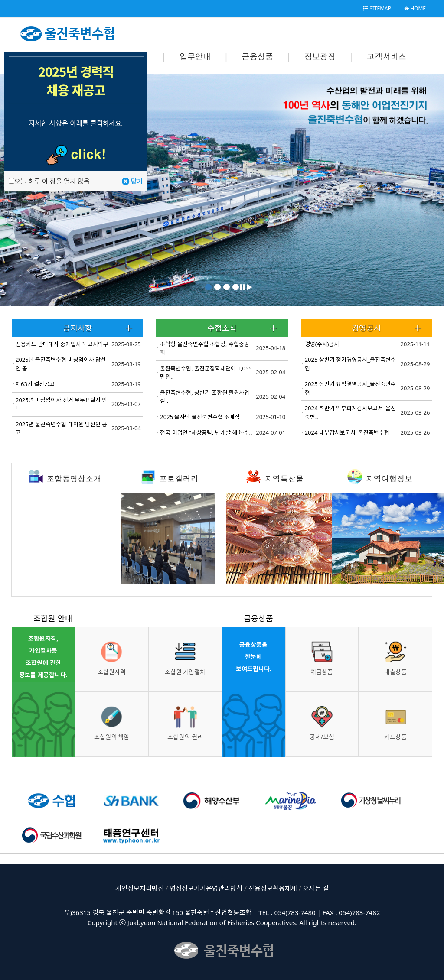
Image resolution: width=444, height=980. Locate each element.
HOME (415, 8)
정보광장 (320, 57)
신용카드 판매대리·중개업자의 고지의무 (62, 344)
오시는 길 (316, 888)
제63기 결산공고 (35, 384)
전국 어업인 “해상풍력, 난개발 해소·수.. (206, 432)
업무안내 (195, 57)
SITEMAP (377, 8)
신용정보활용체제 (273, 888)
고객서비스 (387, 57)
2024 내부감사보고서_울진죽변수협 (347, 432)
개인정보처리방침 (140, 888)
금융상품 (258, 57)
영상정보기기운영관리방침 (206, 888)
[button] (243, 287)
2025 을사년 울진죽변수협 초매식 (200, 417)
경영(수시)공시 (322, 344)
